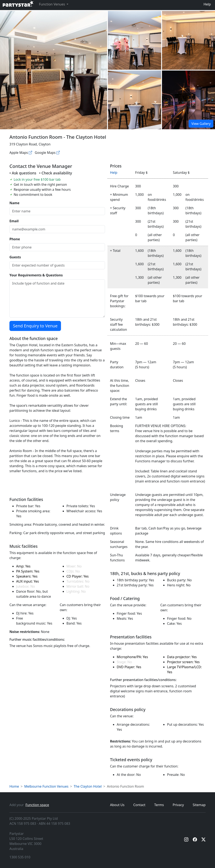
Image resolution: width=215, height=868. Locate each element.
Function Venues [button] (52, 4)
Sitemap (199, 805)
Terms (159, 805)
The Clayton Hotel (88, 786)
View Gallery (201, 124)
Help (207, 4)
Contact (139, 805)
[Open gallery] (135, 40)
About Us (117, 805)
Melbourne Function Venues (46, 786)
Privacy (178, 805)
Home (14, 786)
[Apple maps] (30, 153)
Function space (37, 805)
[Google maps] (58, 153)
